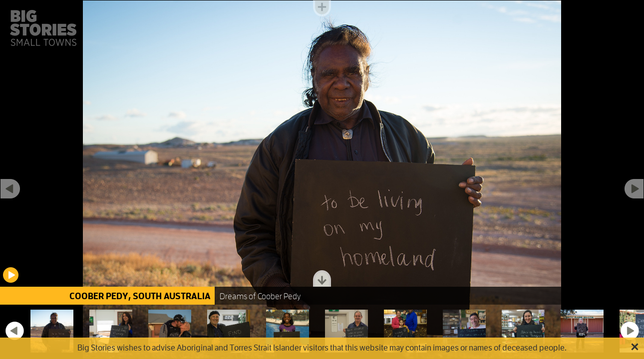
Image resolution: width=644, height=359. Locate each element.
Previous (14, 331)
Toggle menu (322, 8)
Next (630, 331)
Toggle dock (322, 278)
